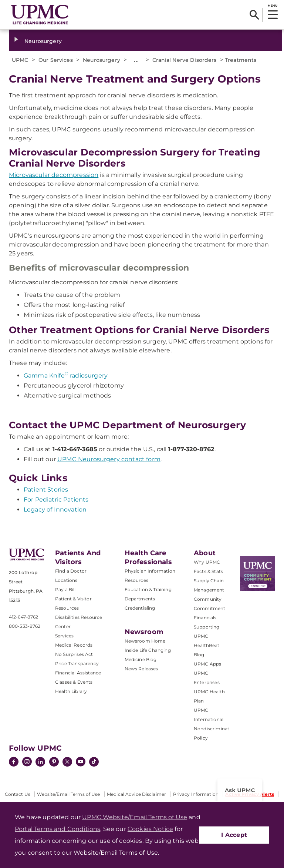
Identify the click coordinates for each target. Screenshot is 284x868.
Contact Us (18, 794)
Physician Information (150, 571)
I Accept (234, 835)
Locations (66, 580)
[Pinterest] (54, 763)
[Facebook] (14, 763)
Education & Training (148, 589)
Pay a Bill (65, 589)
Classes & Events (74, 682)
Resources (136, 580)
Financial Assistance (78, 673)
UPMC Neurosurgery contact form (109, 459)
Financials (205, 618)
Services (64, 636)
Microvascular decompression (54, 175)
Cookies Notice (150, 829)
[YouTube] (81, 763)
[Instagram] (27, 763)
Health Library (71, 691)
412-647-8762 (23, 617)
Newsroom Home (145, 641)
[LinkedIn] (40, 763)
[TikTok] (94, 762)
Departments (140, 599)
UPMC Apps (207, 664)
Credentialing (140, 608)
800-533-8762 (25, 626)
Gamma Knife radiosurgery (66, 376)
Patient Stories (46, 490)
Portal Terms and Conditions (58, 829)
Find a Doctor (71, 571)
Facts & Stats (208, 571)
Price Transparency (77, 663)
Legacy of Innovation (55, 510)
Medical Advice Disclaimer (136, 794)
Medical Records (74, 645)
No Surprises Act (74, 654)
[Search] (254, 15)
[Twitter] (67, 762)
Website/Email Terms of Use (68, 794)
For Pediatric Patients (56, 500)
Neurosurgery (43, 41)
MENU (272, 6)
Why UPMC (207, 562)
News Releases (141, 669)
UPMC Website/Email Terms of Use (135, 817)
